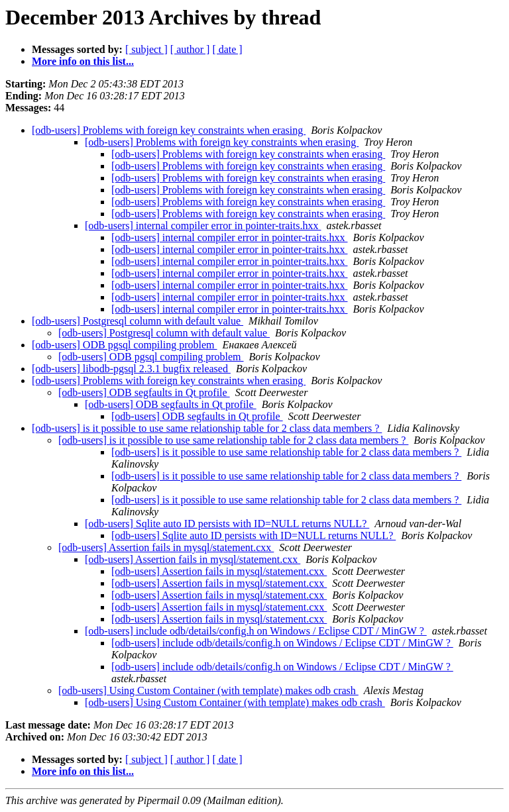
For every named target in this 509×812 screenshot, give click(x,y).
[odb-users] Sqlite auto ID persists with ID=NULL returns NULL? (227, 524)
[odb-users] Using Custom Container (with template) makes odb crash (208, 690)
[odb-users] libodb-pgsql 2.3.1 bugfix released (131, 369)
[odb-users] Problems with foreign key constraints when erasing (169, 130)
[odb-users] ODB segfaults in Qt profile (144, 392)
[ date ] (227, 49)
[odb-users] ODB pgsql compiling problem (125, 345)
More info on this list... (83, 61)
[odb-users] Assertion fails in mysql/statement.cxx (166, 547)
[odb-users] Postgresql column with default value (138, 321)
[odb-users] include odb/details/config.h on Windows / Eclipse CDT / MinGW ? (256, 631)
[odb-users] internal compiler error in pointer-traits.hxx (203, 226)
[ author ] (190, 49)
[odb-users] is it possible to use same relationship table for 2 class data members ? (207, 428)
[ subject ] (146, 49)
